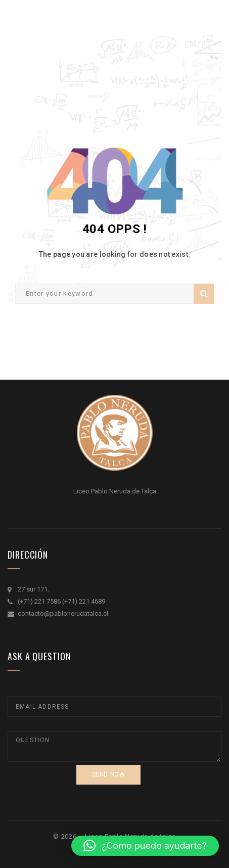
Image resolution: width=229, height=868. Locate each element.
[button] (145, 846)
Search (204, 294)
